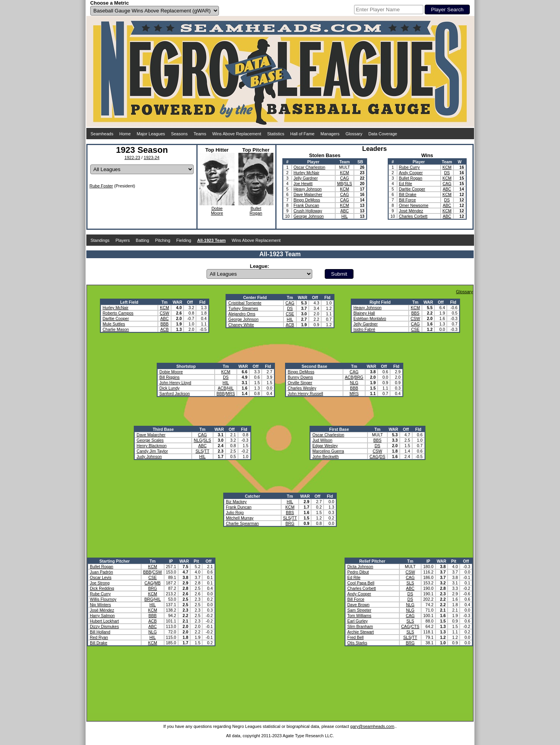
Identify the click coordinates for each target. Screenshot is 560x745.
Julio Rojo (235, 512)
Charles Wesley (302, 388)
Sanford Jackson (175, 393)
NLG (354, 383)
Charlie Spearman (242, 523)
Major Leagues (151, 134)
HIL (345, 216)
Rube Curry (409, 167)
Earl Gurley (358, 621)
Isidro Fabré (364, 329)
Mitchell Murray (240, 518)
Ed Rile (406, 184)
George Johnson (309, 216)
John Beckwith (325, 456)
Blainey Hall (364, 313)
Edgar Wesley (325, 446)
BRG (359, 377)
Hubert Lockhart (104, 621)
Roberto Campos (118, 313)
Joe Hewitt (303, 184)
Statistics (276, 134)
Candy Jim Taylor (152, 451)
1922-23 (132, 157)
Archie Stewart (360, 632)
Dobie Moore (171, 372)
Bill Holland (100, 632)
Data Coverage (383, 134)
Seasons (179, 134)
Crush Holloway (308, 211)
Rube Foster (101, 186)
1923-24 (152, 157)
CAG (345, 178)
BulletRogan (256, 211)
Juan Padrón (101, 572)
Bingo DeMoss (307, 200)
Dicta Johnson (360, 567)
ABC (345, 211)
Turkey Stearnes (243, 308)
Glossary (354, 134)
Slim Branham (360, 626)
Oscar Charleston (310, 167)
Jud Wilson (322, 440)
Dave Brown (358, 605)
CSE (290, 314)
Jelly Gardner (306, 178)
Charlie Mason (116, 329)
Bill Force (408, 200)
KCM (344, 173)
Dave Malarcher (308, 194)
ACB (164, 329)
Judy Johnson (149, 456)
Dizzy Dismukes (104, 626)
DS (447, 173)
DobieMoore (217, 211)
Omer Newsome (414, 205)
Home (125, 134)
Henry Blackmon (151, 446)
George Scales (150, 440)
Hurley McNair (307, 173)
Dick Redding (102, 588)
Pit (196, 561)
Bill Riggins (170, 377)
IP (171, 561)
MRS (230, 393)
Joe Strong (100, 583)
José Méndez (411, 211)
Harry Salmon (102, 616)
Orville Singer (300, 383)
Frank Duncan (306, 205)
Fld (202, 302)
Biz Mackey (236, 502)
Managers (330, 134)
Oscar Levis (101, 577)
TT (207, 451)
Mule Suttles (114, 324)
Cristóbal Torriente (245, 303)
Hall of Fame (302, 134)
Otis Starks (357, 643)
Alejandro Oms (242, 314)
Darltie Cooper (412, 189)
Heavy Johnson (308, 189)
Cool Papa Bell (361, 583)
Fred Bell (355, 637)
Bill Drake (408, 194)
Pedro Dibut (358, 572)
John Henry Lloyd (175, 383)
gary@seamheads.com (372, 726)
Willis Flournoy (103, 599)
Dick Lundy (170, 388)
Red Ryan (99, 637)
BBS (415, 313)
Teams (200, 134)
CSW (165, 313)
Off (190, 302)
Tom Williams (359, 616)
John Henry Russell (305, 393)
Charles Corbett (413, 216)
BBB (164, 324)
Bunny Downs (300, 377)
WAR (178, 302)
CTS (415, 626)
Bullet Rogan (411, 178)
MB (340, 184)
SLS (348, 184)
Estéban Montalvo (370, 318)
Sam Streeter (359, 610)
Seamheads (102, 134)
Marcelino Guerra (328, 451)
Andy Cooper (411, 173)
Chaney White (241, 325)
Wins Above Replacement (237, 134)
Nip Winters (100, 605)
